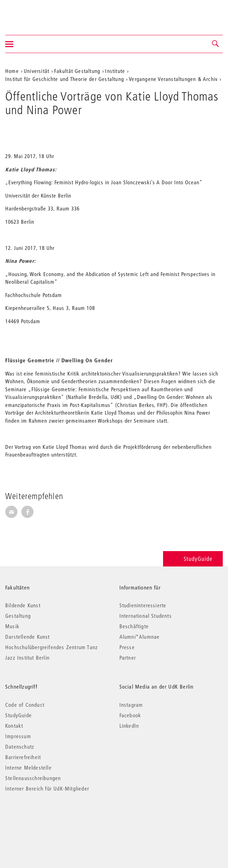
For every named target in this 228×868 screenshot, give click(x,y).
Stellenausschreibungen (33, 778)
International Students (146, 616)
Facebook (130, 715)
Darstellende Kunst (28, 637)
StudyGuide (193, 559)
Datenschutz (20, 747)
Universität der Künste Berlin (33, 13)
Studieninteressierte (143, 605)
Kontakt (14, 726)
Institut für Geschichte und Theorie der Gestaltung (65, 79)
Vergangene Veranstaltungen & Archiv (173, 79)
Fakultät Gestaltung (77, 71)
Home (12, 71)
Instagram (131, 705)
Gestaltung (18, 616)
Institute (115, 71)
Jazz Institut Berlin (27, 658)
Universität (36, 71)
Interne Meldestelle (28, 767)
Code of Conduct (25, 705)
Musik (12, 626)
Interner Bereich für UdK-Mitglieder (47, 788)
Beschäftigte (134, 626)
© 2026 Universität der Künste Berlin (42, 818)
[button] (216, 44)
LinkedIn (129, 726)
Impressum (18, 736)
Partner (128, 658)
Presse (127, 647)
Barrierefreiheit (23, 757)
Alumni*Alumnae (140, 637)
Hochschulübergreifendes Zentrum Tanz (52, 647)
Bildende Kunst (23, 605)
